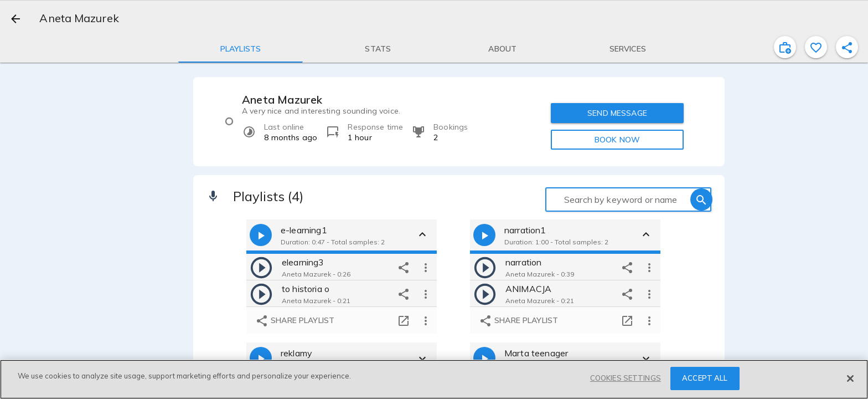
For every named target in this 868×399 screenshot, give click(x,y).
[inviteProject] (785, 47)
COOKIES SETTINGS (626, 378)
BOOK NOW (617, 140)
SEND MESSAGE (617, 113)
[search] (701, 199)
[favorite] (816, 47)
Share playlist (295, 321)
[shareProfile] (847, 47)
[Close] (850, 378)
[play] (261, 267)
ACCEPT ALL (705, 378)
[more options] (426, 267)
